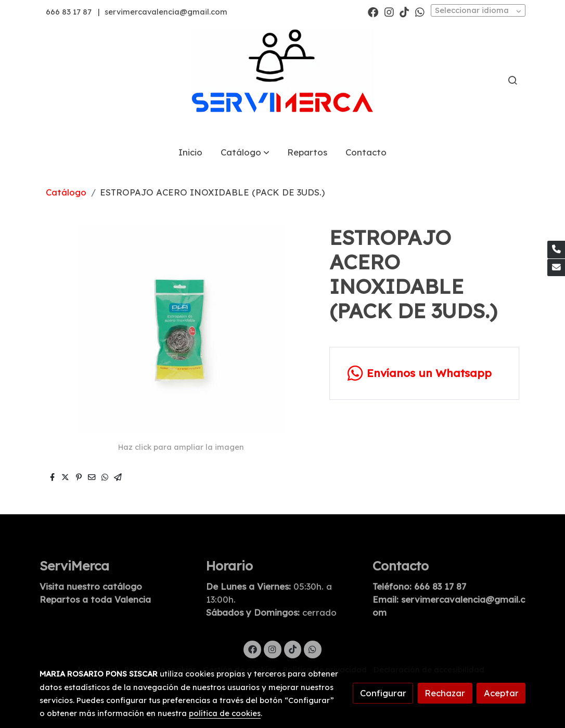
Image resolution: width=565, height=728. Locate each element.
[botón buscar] (512, 80)
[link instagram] (389, 11)
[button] (245, 153)
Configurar (383, 693)
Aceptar (501, 693)
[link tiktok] (404, 11)
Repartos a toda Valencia (95, 599)
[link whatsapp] (420, 11)
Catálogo (66, 192)
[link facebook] (373, 11)
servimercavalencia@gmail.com (166, 12)
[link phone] (556, 250)
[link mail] (556, 268)
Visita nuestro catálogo (91, 586)
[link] (282, 80)
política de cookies (225, 713)
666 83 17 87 (69, 12)
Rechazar (445, 693)
